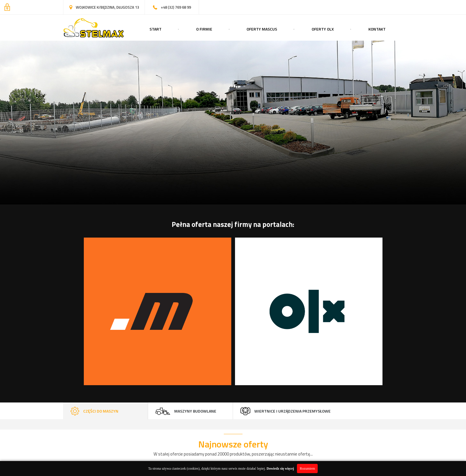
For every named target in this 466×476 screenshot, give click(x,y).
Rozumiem (307, 469)
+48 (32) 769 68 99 (176, 7)
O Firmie (204, 29)
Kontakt (377, 29)
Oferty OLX (323, 29)
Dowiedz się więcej (280, 469)
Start (156, 29)
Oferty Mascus (262, 29)
